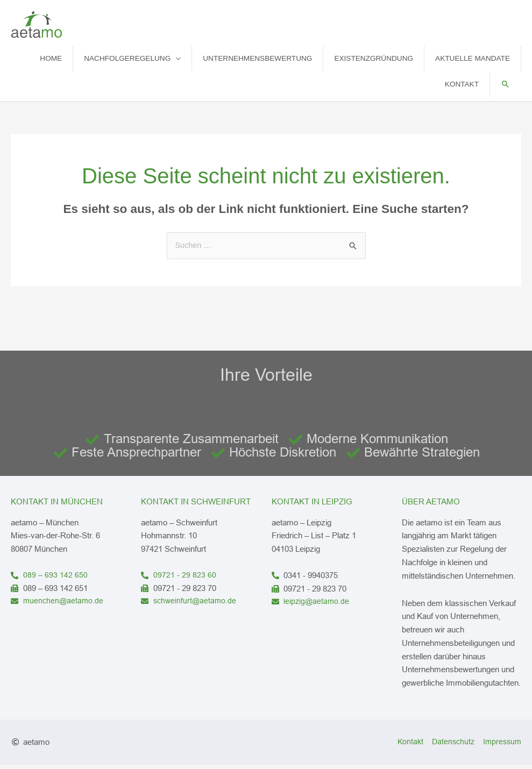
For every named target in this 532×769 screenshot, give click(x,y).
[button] (505, 89)
